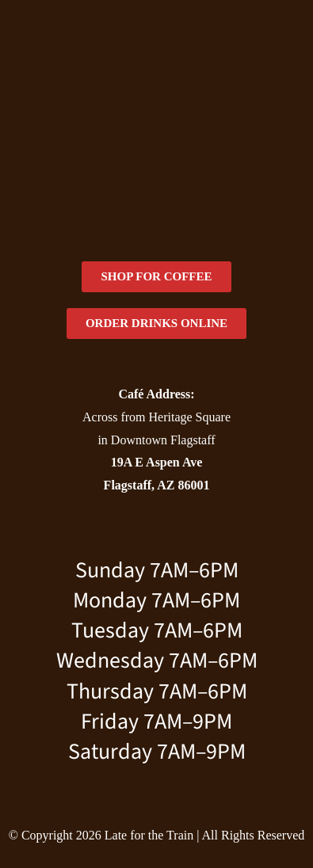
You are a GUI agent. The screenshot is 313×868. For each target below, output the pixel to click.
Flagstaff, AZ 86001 (157, 485)
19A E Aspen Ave (157, 462)
